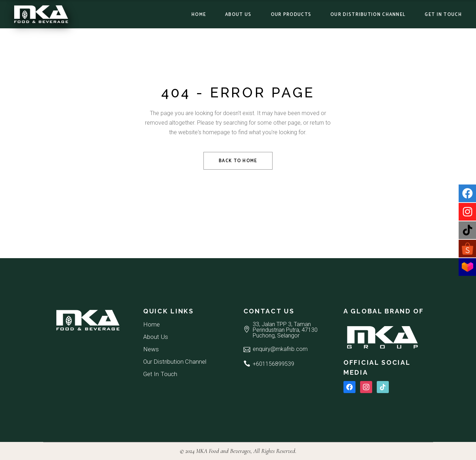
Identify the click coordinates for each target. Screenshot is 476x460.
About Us (156, 337)
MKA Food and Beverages (223, 451)
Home (152, 324)
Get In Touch (160, 374)
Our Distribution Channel (175, 362)
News (151, 349)
